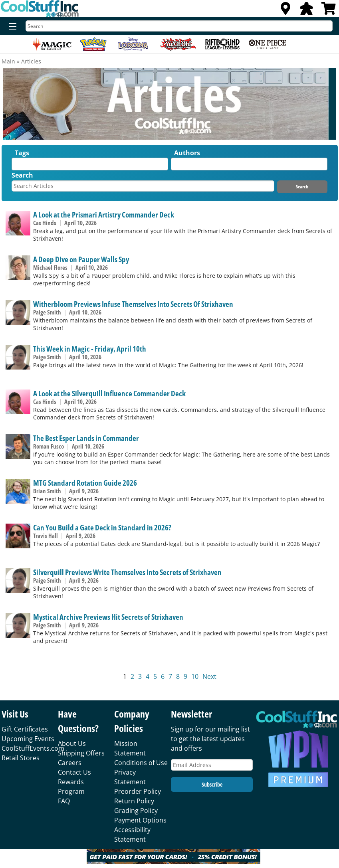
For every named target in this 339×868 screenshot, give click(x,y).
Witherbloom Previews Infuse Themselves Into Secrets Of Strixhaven (133, 304)
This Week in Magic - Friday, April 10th (90, 349)
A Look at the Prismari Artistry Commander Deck (104, 215)
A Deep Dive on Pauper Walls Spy (81, 259)
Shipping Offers (81, 753)
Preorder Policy (138, 791)
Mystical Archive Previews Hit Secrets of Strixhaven (108, 617)
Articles (31, 61)
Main (8, 61)
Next (209, 676)
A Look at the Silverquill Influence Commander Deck (109, 393)
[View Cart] (329, 11)
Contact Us (74, 772)
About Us (72, 743)
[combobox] (90, 164)
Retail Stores (21, 758)
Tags (22, 153)
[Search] (179, 26)
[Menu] (11, 27)
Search (22, 175)
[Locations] (285, 11)
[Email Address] (212, 765)
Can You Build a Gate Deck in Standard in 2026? (102, 527)
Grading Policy (136, 811)
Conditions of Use (141, 763)
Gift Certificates (25, 729)
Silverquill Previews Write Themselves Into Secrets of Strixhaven (127, 572)
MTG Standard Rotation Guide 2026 (85, 483)
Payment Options (140, 820)
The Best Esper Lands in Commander (86, 438)
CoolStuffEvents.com (33, 748)
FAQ (64, 801)
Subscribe (212, 784)
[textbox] (16, 166)
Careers (70, 763)
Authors (187, 153)
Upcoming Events (28, 739)
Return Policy (134, 801)
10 (195, 676)
